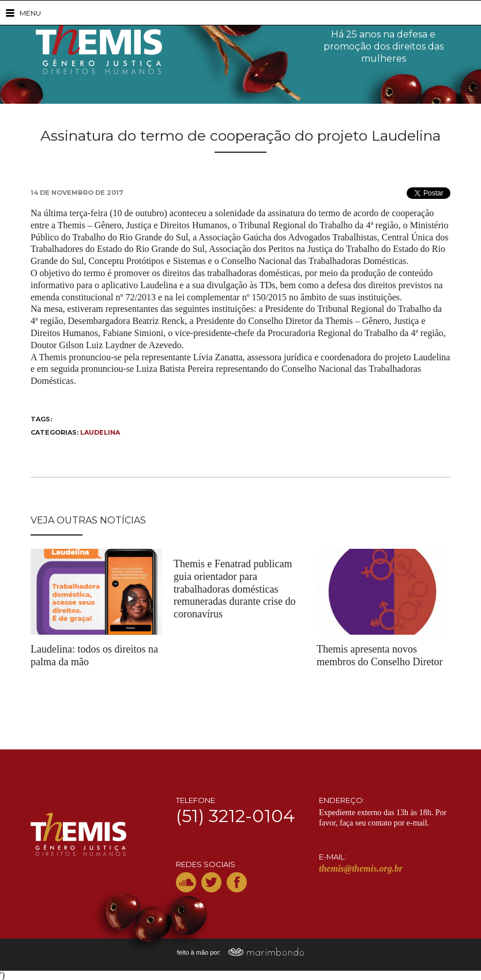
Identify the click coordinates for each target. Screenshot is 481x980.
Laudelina (100, 432)
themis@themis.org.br (361, 868)
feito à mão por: (241, 952)
